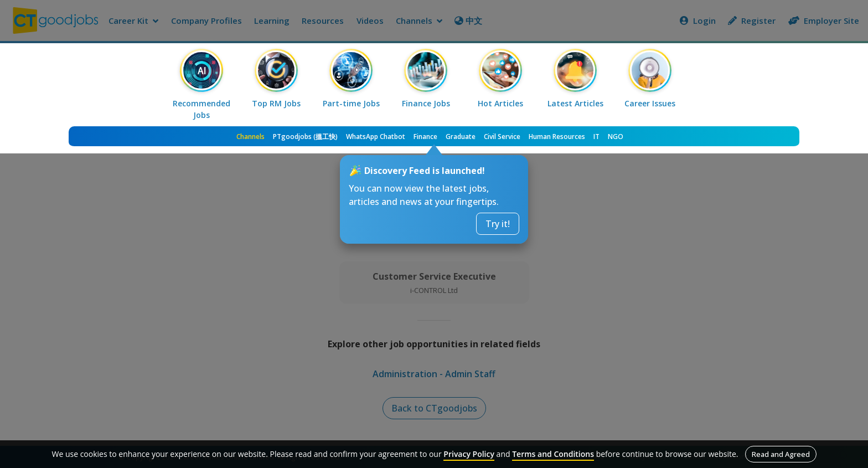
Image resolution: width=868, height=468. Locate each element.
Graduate (461, 137)
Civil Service (502, 137)
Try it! (498, 224)
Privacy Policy (469, 454)
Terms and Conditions (553, 454)
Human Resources (557, 137)
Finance (425, 137)
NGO (616, 137)
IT (596, 137)
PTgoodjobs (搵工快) (305, 137)
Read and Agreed (781, 454)
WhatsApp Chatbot (376, 137)
